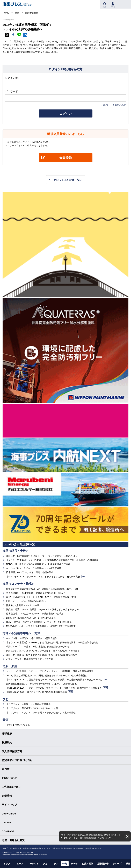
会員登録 (65, 158)
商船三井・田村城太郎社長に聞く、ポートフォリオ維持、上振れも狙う (42, 556)
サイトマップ (9, 805)
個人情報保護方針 (88, 838)
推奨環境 (7, 734)
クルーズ (117, 864)
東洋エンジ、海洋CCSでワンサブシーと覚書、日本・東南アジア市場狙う (43, 651)
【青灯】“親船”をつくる (18, 725)
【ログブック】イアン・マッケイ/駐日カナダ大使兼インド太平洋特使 (41, 713)
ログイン (65, 114)
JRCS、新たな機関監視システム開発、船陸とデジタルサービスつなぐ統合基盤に (47, 676)
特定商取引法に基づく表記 (17, 760)
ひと (5, 699)
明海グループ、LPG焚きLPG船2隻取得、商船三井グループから (38, 647)
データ (74, 864)
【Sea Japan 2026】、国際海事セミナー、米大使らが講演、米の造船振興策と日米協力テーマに (57, 680)
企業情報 (7, 796)
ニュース (19, 864)
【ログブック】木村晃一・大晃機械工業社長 (28, 704)
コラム (55, 864)
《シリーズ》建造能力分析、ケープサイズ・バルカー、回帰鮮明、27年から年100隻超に (50, 671)
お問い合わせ (9, 778)
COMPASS (8, 831)
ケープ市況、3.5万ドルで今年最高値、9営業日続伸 (32, 638)
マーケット (33, 864)
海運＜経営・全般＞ (16, 551)
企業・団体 (88, 864)
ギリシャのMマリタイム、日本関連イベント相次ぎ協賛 (34, 568)
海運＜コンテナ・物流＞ (19, 584)
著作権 (6, 769)
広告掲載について (12, 787)
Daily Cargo (9, 814)
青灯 (5, 720)
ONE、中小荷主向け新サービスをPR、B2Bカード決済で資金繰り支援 (41, 597)
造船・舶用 (10, 666)
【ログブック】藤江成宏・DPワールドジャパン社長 (32, 708)
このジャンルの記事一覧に (67, 180)
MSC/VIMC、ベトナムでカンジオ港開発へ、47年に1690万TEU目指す (41, 626)
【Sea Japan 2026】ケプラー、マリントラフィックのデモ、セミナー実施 (46, 577)
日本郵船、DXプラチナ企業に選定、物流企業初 (30, 572)
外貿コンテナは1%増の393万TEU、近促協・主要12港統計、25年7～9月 (42, 589)
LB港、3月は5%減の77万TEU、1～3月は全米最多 (31, 618)
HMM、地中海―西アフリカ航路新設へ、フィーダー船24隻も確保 (39, 622)
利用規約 (7, 742)
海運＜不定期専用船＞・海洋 (21, 633)
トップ (7, 864)
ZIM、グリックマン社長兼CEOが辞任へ (26, 601)
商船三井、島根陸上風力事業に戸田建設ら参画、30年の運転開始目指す (42, 655)
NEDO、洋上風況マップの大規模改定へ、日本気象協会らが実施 (38, 564)
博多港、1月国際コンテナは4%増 (23, 605)
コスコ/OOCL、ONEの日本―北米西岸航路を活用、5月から (36, 593)
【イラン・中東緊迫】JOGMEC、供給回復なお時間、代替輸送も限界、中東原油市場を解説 (52, 642)
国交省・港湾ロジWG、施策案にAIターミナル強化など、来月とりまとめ (42, 609)
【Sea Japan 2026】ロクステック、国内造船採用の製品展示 (39, 692)
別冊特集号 (103, 864)
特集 (65, 864)
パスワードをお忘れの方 (114, 105)
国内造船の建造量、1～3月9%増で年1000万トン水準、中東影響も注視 (41, 684)
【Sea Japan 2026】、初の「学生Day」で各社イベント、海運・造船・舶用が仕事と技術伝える (57, 688)
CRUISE (7, 822)
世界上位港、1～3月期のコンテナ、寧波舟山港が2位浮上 (35, 614)
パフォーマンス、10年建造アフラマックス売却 (30, 659)
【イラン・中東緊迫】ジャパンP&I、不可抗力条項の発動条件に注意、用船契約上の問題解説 (52, 560)
